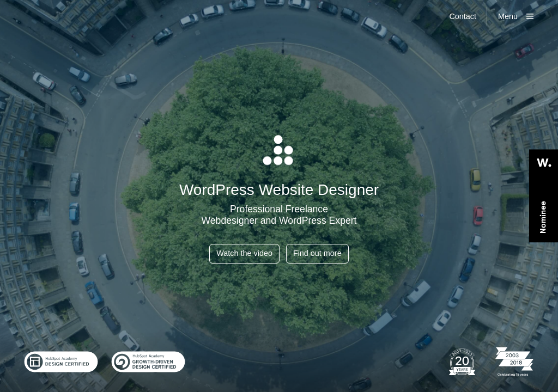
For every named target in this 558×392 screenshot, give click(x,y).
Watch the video (244, 253)
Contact (463, 16)
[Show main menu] (516, 16)
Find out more (317, 253)
